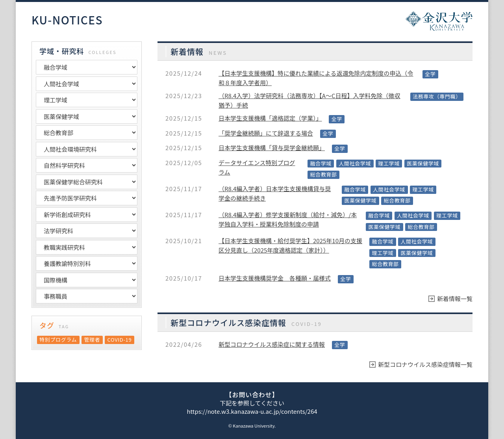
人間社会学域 (355, 163)
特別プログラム (58, 339)
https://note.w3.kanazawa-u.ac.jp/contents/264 (252, 411)
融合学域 (321, 163)
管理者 (92, 339)
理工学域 (389, 163)
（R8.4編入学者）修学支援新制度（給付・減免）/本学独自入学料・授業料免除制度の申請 (288, 219)
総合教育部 (323, 174)
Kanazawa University (254, 426)
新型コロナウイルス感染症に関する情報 (272, 344)
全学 (430, 74)
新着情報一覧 (455, 299)
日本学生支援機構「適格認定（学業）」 (270, 118)
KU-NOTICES (67, 20)
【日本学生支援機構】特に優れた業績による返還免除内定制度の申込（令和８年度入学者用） (316, 78)
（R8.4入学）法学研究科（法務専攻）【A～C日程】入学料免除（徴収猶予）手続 (309, 100)
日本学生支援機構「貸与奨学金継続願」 (272, 148)
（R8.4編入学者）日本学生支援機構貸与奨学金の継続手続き (275, 193)
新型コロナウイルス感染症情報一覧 (425, 364)
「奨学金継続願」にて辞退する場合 (266, 133)
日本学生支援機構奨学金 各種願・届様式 (275, 278)
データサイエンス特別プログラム (257, 167)
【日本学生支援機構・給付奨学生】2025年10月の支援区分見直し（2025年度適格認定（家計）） (290, 245)
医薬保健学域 (423, 163)
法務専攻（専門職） (437, 96)
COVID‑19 (120, 339)
